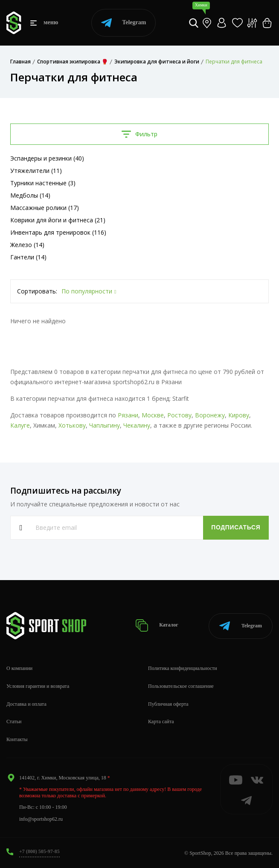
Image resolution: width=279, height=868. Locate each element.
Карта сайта (161, 721)
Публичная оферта (168, 704)
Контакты (17, 739)
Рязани (128, 415)
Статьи (14, 721)
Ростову (179, 415)
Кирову (239, 415)
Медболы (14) (30, 195)
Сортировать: (37, 291)
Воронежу (210, 415)
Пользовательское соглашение (181, 686)
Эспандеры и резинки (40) (47, 158)
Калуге (20, 425)
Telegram (124, 23)
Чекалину (137, 425)
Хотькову (72, 425)
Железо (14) (27, 245)
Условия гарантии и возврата (38, 686)
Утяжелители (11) (36, 171)
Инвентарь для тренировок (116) (58, 232)
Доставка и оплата (26, 704)
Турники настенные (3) (43, 183)
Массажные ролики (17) (45, 208)
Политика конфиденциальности (183, 668)
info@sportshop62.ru (41, 819)
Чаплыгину (105, 425)
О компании (19, 668)
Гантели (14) (28, 257)
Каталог (157, 625)
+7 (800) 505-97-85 (39, 851)
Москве (153, 415)
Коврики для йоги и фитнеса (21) (58, 220)
